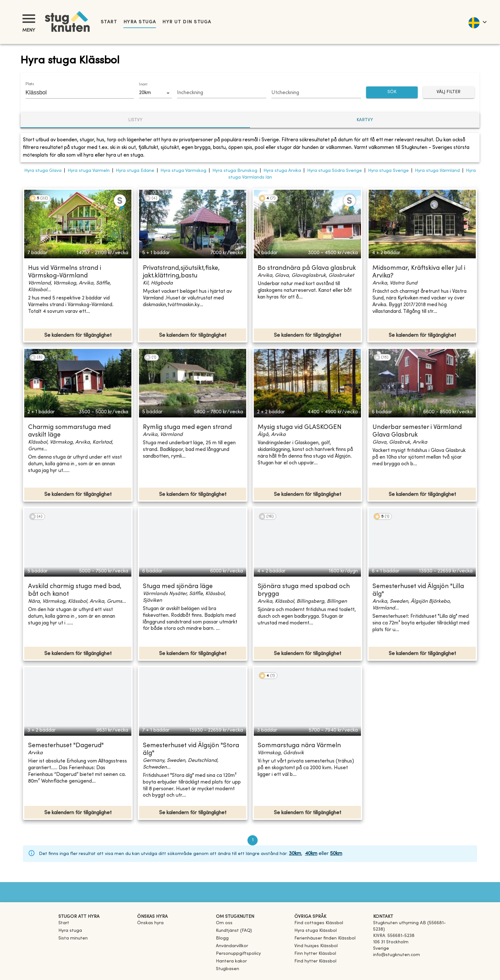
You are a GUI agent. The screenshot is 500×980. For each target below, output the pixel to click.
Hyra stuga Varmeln (89, 171)
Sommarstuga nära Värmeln (299, 746)
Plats (30, 84)
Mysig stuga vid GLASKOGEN (300, 427)
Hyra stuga (140, 22)
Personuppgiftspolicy (238, 954)
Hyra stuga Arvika (282, 171)
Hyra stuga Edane (135, 171)
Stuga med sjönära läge (178, 587)
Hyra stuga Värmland (437, 171)
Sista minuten (73, 938)
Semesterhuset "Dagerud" (66, 746)
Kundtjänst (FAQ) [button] (234, 931)
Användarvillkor (232, 946)
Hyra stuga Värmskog (183, 171)
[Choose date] (222, 93)
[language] (477, 22)
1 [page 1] (253, 840)
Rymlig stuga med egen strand (187, 427)
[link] (319, 923)
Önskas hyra (150, 923)
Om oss (224, 923)
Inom (143, 85)
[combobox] (75, 92)
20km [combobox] (145, 93)
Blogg (222, 938)
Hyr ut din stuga (187, 22)
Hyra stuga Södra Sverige (335, 171)
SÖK (392, 92)
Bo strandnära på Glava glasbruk (307, 268)
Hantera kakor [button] (231, 961)
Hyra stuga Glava (43, 171)
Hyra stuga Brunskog (235, 171)
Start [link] (109, 22)
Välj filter (449, 92)
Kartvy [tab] (365, 120)
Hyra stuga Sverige (388, 171)
